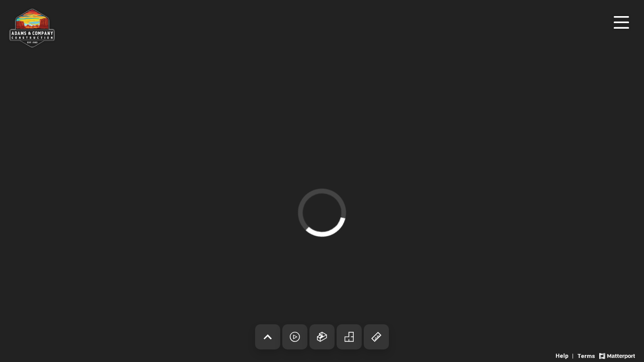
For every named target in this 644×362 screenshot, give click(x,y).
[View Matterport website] (617, 355)
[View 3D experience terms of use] (587, 355)
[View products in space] (621, 23)
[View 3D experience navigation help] (566, 355)
